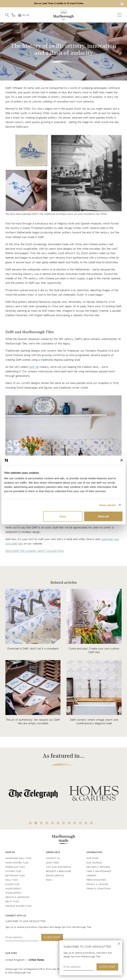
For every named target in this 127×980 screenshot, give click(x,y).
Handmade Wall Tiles (18, 858)
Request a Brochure (59, 871)
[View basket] (24, 15)
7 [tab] (64, 823)
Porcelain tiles (15, 867)
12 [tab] (91, 823)
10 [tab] (80, 823)
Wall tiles (12, 880)
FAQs (49, 880)
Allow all (103, 516)
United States (36, 960)
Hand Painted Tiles (17, 863)
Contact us (53, 858)
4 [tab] (47, 823)
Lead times (52, 863)
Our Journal (94, 863)
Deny (63, 516)
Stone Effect (13, 893)
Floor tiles (12, 884)
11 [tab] (86, 823)
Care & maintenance (99, 871)
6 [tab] (58, 823)
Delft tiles (12, 902)
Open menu (119, 15)
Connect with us (16, 916)
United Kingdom (15, 960)
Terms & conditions (99, 889)
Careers (91, 876)
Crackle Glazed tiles (18, 906)
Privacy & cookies (97, 884)
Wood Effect (13, 889)
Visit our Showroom (59, 867)
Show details (108, 505)
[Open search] (7, 15)
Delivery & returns (98, 867)
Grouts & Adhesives (17, 897)
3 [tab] (41, 823)
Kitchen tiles (13, 871)
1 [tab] (30, 823)
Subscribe (107, 967)
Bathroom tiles (15, 876)
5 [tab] (53, 823)
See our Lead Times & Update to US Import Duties (59, 3)
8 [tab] (69, 823)
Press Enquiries (96, 880)
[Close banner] (122, 460)
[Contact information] (13, 15)
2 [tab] (36, 823)
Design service (55, 876)
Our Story (93, 858)
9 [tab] (75, 823)
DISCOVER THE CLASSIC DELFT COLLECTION (35, 551)
